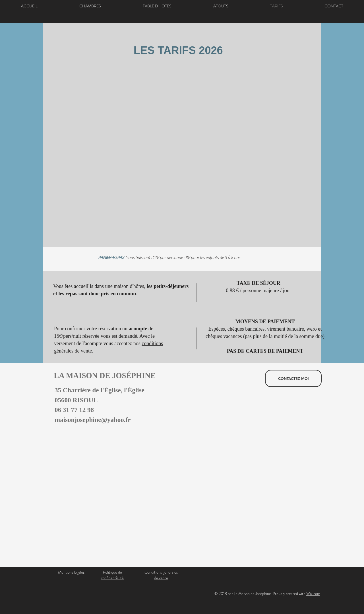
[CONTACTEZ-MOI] (293, 378)
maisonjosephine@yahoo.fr (93, 420)
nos (138, 343)
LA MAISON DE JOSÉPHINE (102, 376)
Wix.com (313, 594)
